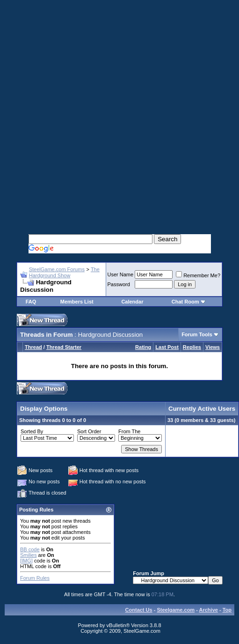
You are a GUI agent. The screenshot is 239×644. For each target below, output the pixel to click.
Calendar (132, 302)
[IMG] (26, 561)
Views (213, 347)
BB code (30, 549)
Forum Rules (35, 578)
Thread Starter (64, 347)
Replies (192, 347)
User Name (121, 274)
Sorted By (32, 431)
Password (119, 284)
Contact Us (139, 610)
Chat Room (186, 302)
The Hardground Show (64, 272)
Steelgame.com (176, 610)
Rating (143, 347)
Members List (77, 302)
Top (227, 610)
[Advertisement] (117, 107)
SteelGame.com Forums (57, 269)
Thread (33, 347)
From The (129, 431)
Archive (209, 610)
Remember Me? (198, 275)
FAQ (31, 302)
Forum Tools (197, 334)
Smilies (28, 555)
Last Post (167, 347)
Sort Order (89, 431)
